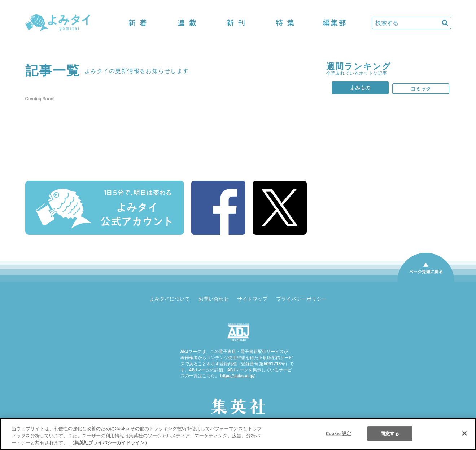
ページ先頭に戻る (426, 281)
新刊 (236, 23)
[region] (238, 434)
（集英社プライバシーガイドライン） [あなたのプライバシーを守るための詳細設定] (110, 443)
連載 (187, 23)
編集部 (334, 23)
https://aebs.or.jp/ (237, 376)
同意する (390, 433)
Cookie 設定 (339, 433)
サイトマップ (252, 299)
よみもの (360, 88)
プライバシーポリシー (301, 299)
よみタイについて (170, 299)
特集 (285, 23)
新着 (138, 23)
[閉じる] (464, 433)
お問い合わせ (214, 299)
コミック (421, 89)
